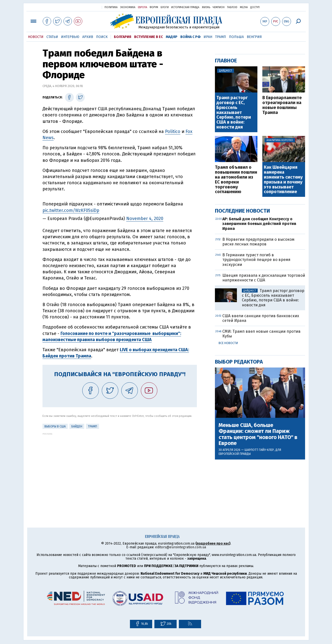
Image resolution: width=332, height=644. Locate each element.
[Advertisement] (120, 470)
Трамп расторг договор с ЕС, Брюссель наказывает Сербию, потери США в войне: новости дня (234, 113)
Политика (111, 7)
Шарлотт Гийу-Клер (259, 450)
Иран (208, 37)
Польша (236, 37)
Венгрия (254, 37)
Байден (77, 426)
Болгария (123, 37)
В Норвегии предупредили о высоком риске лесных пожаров (258, 242)
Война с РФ (190, 37)
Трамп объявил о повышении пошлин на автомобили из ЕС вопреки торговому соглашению (236, 180)
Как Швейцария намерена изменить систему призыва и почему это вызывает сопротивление (283, 180)
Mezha (244, 7)
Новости (36, 37)
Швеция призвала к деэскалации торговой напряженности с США (264, 278)
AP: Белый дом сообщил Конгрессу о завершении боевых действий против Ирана (259, 224)
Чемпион (219, 7)
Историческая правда (185, 7)
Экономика (128, 7)
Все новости (228, 343)
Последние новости (242, 211)
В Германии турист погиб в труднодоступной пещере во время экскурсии (256, 260)
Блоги (165, 7)
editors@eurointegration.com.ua (181, 547)
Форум (154, 7)
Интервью (70, 37)
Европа (143, 7)
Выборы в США (55, 426)
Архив (88, 37)
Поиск (102, 37)
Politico (173, 131)
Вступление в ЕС (148, 37)
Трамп (221, 37)
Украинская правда (86, 7)
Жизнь (206, 7)
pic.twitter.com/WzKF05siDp (71, 210)
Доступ (255, 7)
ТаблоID (232, 7)
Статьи (52, 37)
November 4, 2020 (145, 219)
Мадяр (172, 37)
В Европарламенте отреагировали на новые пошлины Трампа (282, 105)
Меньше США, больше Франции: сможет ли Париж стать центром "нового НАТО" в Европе (258, 434)
